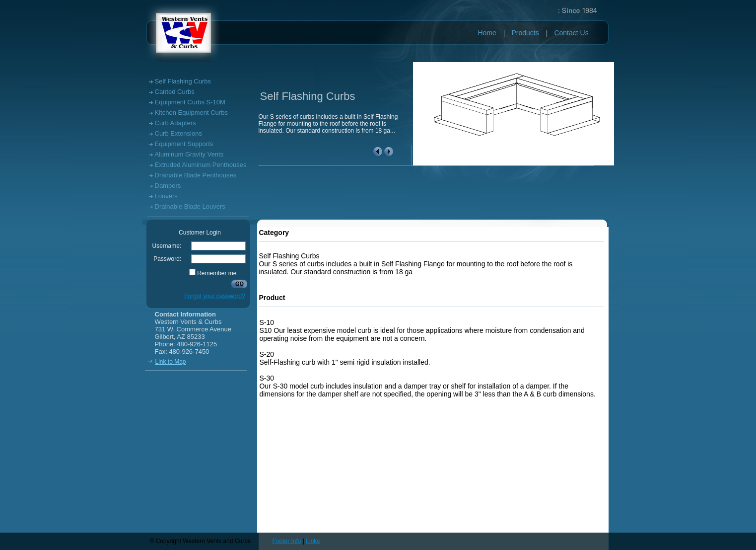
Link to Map (171, 362)
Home (487, 33)
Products (525, 33)
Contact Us (571, 33)
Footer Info (287, 541)
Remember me (217, 273)
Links (313, 541)
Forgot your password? (215, 296)
